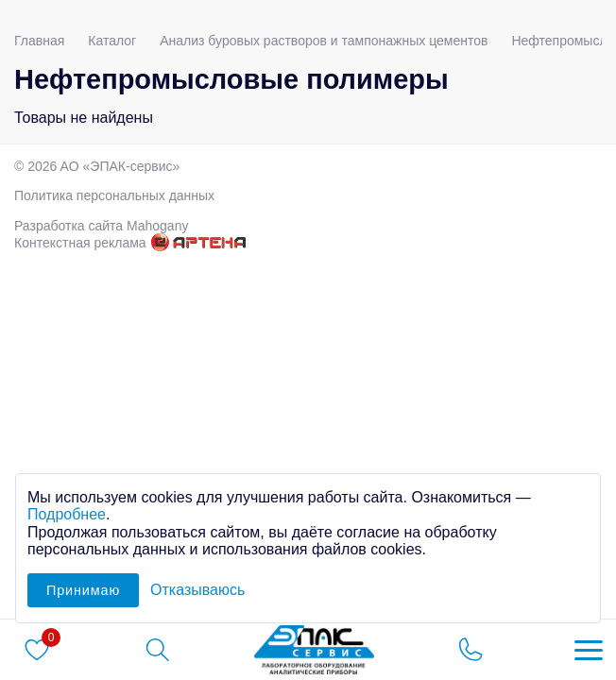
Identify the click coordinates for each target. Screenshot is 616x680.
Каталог (112, 41)
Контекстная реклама (80, 243)
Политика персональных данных (114, 195)
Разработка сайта (101, 226)
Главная (39, 41)
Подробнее (67, 514)
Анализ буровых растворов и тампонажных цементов (324, 41)
